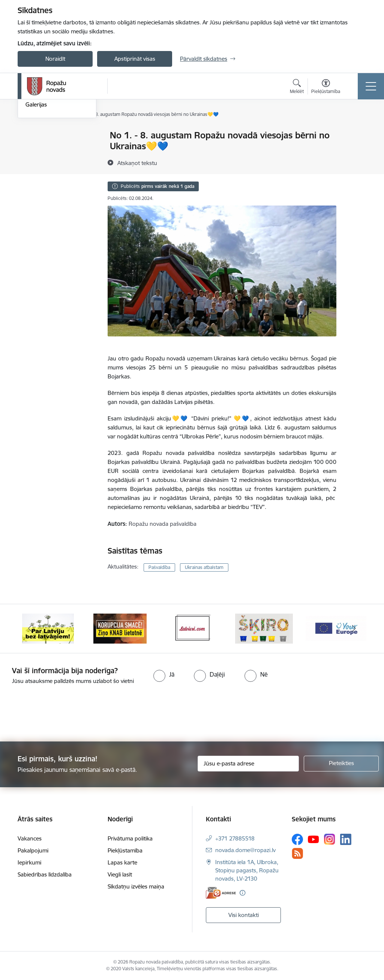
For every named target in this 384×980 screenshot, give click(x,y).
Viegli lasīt (120, 874)
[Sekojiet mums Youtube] (313, 839)
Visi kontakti (244, 915)
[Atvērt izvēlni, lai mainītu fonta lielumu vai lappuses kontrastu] (326, 87)
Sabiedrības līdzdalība (45, 874)
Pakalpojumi (33, 850)
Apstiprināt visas (135, 59)
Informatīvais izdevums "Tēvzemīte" (55, 178)
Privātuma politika (130, 838)
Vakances (30, 838)
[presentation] (63, 714)
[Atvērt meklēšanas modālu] (297, 87)
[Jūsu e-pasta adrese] (248, 764)
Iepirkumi (29, 862)
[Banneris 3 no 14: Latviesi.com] (192, 628)
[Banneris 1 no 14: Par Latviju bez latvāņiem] (48, 628)
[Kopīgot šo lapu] (356, 151)
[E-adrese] (221, 893)
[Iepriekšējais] (30, 629)
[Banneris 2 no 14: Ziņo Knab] (120, 628)
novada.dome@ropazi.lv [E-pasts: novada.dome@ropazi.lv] (245, 850)
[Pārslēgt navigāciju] (371, 86)
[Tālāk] (354, 629)
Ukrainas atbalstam (204, 567)
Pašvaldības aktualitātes (55, 162)
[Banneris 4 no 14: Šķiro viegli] (264, 628)
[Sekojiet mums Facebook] (297, 839)
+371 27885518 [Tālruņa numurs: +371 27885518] (235, 838)
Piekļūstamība (125, 850)
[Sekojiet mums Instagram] (330, 839)
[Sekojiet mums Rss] (297, 853)
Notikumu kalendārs (51, 136)
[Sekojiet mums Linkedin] (346, 839)
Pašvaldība (159, 567)
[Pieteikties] (341, 764)
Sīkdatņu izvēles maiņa (136, 886)
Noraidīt (55, 59)
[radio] (164, 674)
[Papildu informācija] (242, 893)
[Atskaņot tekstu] (137, 163)
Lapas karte (122, 862)
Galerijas (36, 194)
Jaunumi (36, 149)
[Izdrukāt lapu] (356, 132)
